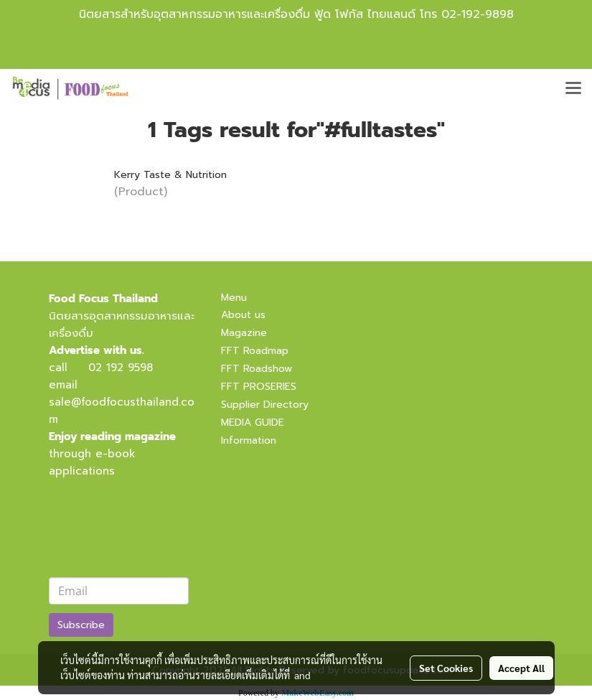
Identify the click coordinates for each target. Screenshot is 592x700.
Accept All (521, 668)
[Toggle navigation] (573, 89)
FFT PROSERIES (259, 387)
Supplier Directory (265, 405)
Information (249, 440)
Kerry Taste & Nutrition (170, 175)
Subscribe (81, 625)
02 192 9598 (121, 368)
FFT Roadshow (257, 369)
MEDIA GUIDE (253, 423)
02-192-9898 (478, 14)
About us (243, 315)
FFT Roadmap (255, 351)
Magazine (244, 333)
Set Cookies (446, 668)
